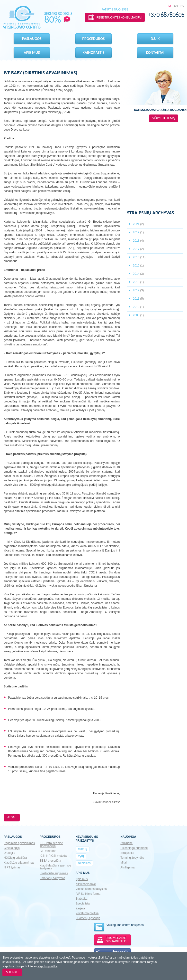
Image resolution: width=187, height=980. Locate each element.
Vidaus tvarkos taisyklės (91, 889)
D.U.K (155, 39)
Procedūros (93, 39)
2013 (138, 282)
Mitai (123, 863)
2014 (138, 274)
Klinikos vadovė (86, 884)
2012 (138, 290)
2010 (138, 307)
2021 (138, 224)
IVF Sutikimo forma (88, 894)
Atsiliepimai (128, 867)
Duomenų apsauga (88, 918)
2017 (138, 249)
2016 (139, 257)
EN (176, 6)
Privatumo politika (87, 913)
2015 (138, 266)
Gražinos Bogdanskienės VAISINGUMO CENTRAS (22, 17)
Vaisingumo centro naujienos (119, 927)
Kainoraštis (94, 52)
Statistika (82, 899)
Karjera (80, 908)
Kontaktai (155, 52)
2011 (138, 299)
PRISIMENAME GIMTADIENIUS (116, 939)
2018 (138, 241)
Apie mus (32, 52)
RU (182, 6)
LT (170, 6)
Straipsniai (127, 853)
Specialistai (83, 904)
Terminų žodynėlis (132, 858)
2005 (138, 315)
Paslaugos (32, 39)
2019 (138, 232)
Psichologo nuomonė (134, 848)
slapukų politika (47, 966)
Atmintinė (126, 843)
